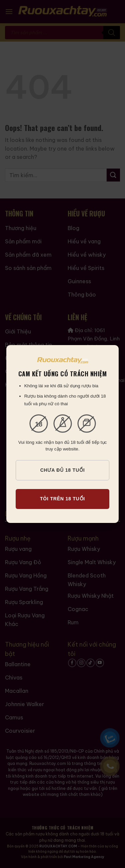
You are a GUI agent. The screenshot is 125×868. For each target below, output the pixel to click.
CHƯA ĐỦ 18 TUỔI (63, 470)
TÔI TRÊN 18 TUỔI (62, 499)
